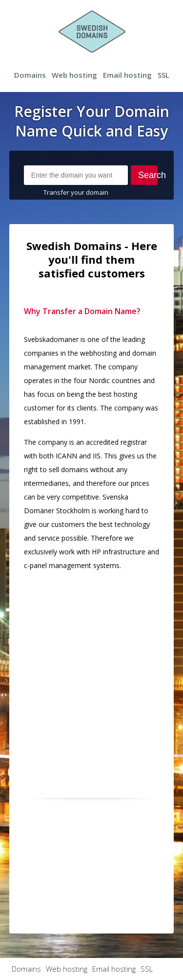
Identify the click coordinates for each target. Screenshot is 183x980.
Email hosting (127, 75)
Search (148, 175)
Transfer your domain (76, 192)
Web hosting (74, 75)
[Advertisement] (91, 671)
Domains (30, 75)
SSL (163, 75)
